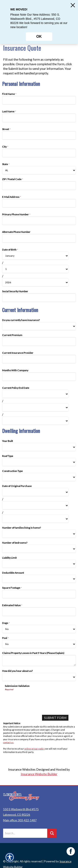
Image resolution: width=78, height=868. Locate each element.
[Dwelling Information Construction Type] (39, 477)
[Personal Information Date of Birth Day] (35, 269)
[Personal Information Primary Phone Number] (39, 221)
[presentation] (36, 699)
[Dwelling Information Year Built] (39, 447)
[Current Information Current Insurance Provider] (39, 359)
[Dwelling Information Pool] (39, 644)
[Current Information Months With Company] (39, 377)
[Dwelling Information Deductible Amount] (39, 579)
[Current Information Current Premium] (39, 341)
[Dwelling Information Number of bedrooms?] (39, 549)
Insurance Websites (22, 769)
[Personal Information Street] (39, 135)
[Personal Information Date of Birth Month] (35, 256)
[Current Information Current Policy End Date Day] (35, 408)
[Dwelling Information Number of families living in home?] (39, 534)
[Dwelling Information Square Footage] (39, 594)
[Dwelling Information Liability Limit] (39, 564)
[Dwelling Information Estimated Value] (39, 612)
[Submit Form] (55, 718)
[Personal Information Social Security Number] (39, 298)
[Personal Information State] (39, 170)
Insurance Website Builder (39, 774)
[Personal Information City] (39, 153)
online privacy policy (35, 749)
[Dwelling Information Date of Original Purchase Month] (35, 492)
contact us (8, 742)
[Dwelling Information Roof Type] (39, 462)
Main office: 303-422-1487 (20, 818)
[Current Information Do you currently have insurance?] (39, 326)
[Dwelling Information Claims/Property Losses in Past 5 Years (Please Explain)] (39, 661)
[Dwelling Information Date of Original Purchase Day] (35, 505)
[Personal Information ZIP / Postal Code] (39, 186)
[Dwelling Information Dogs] (39, 629)
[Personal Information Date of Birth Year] (35, 282)
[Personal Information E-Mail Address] (39, 203)
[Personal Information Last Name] (39, 118)
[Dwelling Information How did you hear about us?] (39, 677)
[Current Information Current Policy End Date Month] (35, 394)
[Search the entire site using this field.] (25, 830)
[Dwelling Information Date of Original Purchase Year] (35, 519)
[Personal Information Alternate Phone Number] (39, 238)
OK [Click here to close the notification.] (39, 36)
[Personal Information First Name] (39, 100)
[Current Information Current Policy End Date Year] (35, 421)
